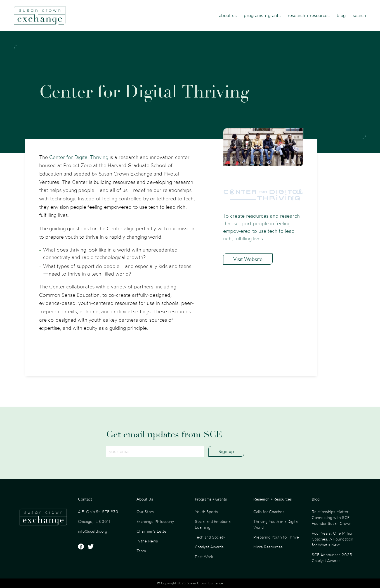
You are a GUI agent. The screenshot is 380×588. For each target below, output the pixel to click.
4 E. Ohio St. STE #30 (98, 512)
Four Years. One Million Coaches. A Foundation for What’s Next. (333, 539)
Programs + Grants (262, 15)
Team (141, 551)
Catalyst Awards (209, 547)
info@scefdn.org (93, 531)
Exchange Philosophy (155, 521)
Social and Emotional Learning (213, 524)
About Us (228, 15)
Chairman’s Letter (152, 531)
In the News (147, 541)
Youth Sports (206, 512)
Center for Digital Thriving (79, 157)
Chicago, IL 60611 (94, 521)
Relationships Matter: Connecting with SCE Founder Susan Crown (332, 517)
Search (359, 15)
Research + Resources (309, 15)
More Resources (268, 547)
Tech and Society (210, 537)
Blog (341, 15)
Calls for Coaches (269, 512)
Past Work (204, 557)
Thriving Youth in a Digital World (276, 524)
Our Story (145, 512)
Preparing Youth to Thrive (276, 537)
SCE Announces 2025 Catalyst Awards (332, 558)
